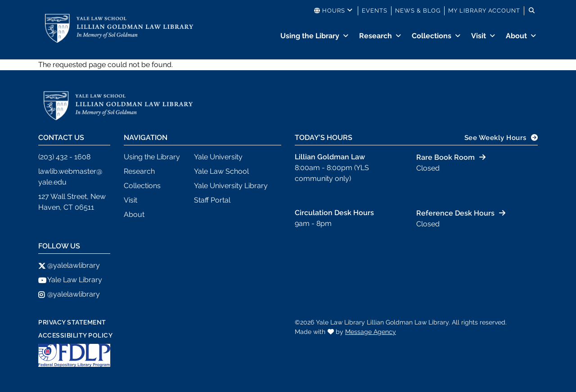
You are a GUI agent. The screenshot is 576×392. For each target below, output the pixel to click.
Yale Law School (221, 171)
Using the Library (310, 36)
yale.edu (52, 182)
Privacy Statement (72, 322)
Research (376, 36)
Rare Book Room (445, 157)
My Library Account (484, 11)
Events (375, 11)
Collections (432, 36)
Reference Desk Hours (455, 213)
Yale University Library (231, 186)
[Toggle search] (532, 11)
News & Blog (418, 11)
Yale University (218, 157)
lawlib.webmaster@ (70, 171)
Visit (479, 36)
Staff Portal (212, 200)
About (516, 36)
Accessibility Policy (75, 335)
